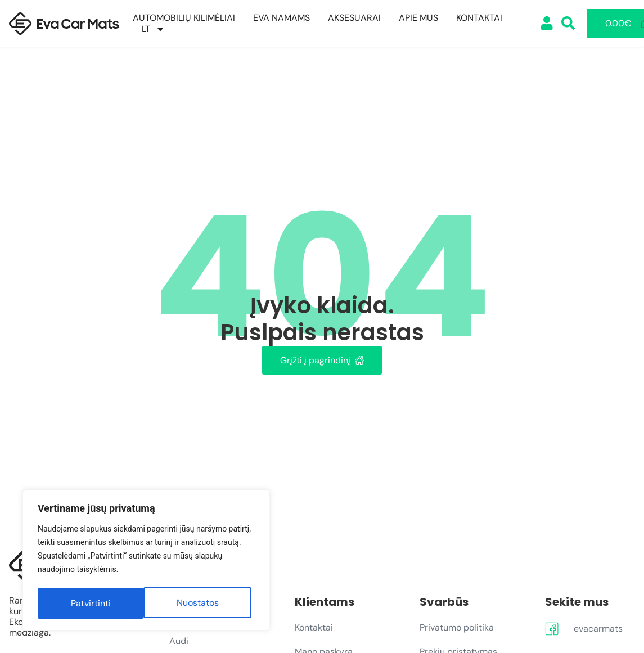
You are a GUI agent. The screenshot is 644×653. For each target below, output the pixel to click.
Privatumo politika (457, 627)
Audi (179, 641)
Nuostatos (91, 603)
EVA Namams (282, 18)
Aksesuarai (354, 18)
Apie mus (418, 18)
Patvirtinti (202, 603)
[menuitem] (153, 29)
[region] (146, 562)
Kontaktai (479, 18)
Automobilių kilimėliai (184, 18)
